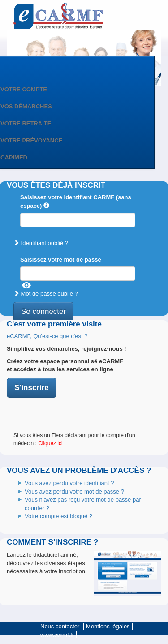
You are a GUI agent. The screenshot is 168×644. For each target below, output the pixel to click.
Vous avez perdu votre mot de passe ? (74, 492)
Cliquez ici (50, 443)
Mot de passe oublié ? (46, 294)
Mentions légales (108, 626)
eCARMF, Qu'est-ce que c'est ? (47, 336)
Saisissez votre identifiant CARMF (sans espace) (76, 202)
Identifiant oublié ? (41, 243)
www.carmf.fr (57, 635)
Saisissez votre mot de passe (61, 260)
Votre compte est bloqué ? (58, 516)
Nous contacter (60, 626)
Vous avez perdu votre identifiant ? (69, 483)
